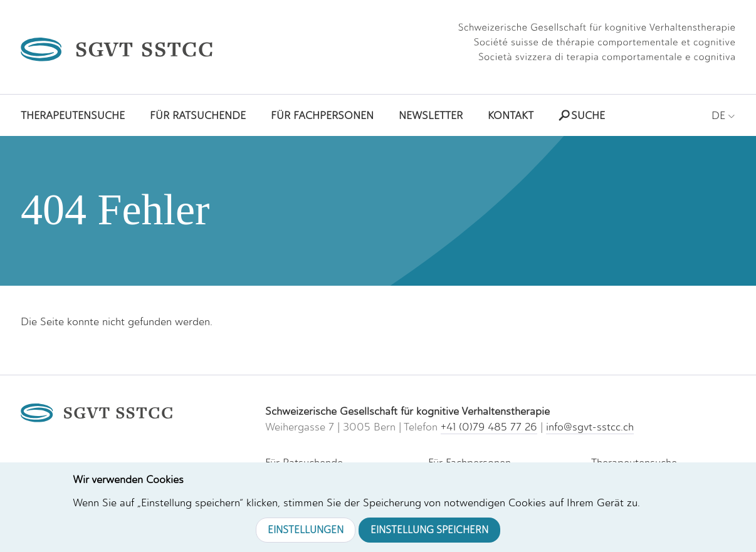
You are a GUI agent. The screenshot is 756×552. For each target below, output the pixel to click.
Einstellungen (306, 530)
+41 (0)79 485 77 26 (489, 427)
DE (723, 115)
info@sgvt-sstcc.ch (590, 427)
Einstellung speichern (429, 530)
